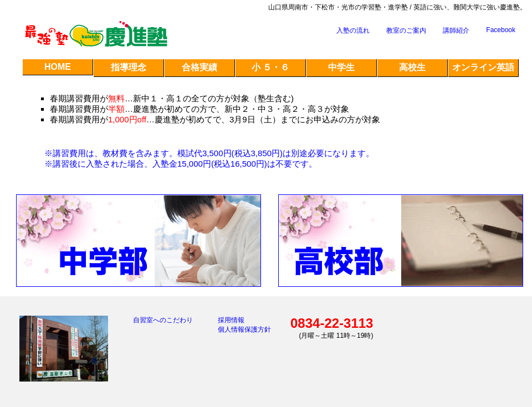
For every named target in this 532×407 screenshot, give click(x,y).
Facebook (501, 30)
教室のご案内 (406, 30)
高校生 (412, 67)
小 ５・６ (270, 67)
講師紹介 (456, 30)
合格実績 (199, 67)
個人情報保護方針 (244, 329)
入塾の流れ (353, 30)
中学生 (341, 67)
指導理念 (129, 67)
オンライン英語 (483, 67)
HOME (58, 67)
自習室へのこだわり (163, 320)
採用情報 (231, 320)
